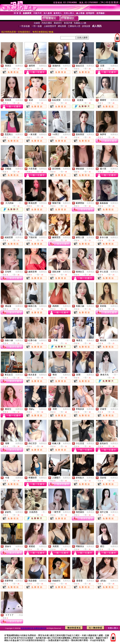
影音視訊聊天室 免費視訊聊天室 (34, 628)
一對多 (20, 615)
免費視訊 (19, 66)
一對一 (91, 100)
